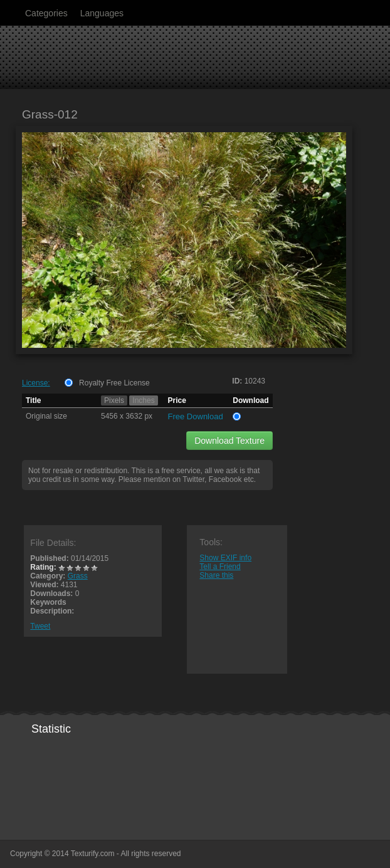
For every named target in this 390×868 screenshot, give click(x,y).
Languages (102, 13)
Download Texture (229, 441)
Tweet (40, 626)
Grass (78, 576)
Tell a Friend (220, 567)
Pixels (114, 400)
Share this (216, 575)
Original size (46, 416)
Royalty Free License (114, 383)
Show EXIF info (225, 558)
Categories (46, 13)
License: (36, 383)
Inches (143, 400)
